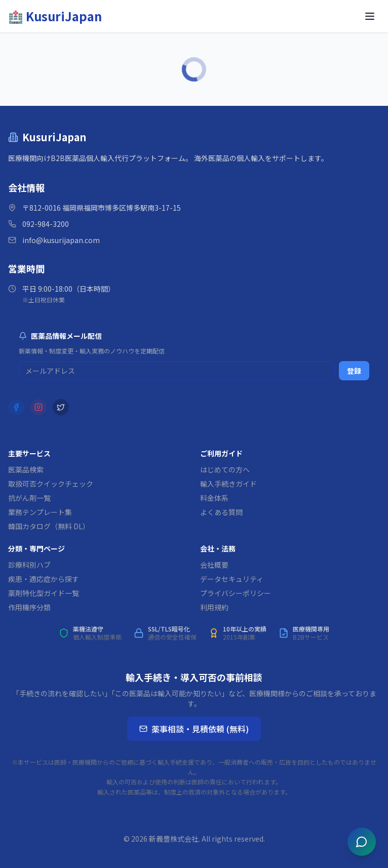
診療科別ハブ (29, 565)
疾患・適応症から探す (44, 579)
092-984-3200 (46, 224)
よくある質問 (221, 512)
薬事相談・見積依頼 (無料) (194, 729)
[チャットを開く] (362, 842)
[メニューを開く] (370, 16)
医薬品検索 (26, 469)
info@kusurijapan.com (61, 240)
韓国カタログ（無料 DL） (49, 526)
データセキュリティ (232, 579)
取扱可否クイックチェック (51, 484)
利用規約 (214, 607)
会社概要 (214, 565)
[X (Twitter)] (61, 407)
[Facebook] (16, 407)
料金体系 (214, 498)
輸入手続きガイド (228, 484)
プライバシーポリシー (236, 593)
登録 (354, 371)
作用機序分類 (29, 607)
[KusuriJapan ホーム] (55, 16)
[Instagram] (38, 407)
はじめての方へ (225, 469)
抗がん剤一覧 (29, 498)
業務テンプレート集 (40, 512)
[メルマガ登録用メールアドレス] (177, 371)
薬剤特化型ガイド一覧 (44, 593)
